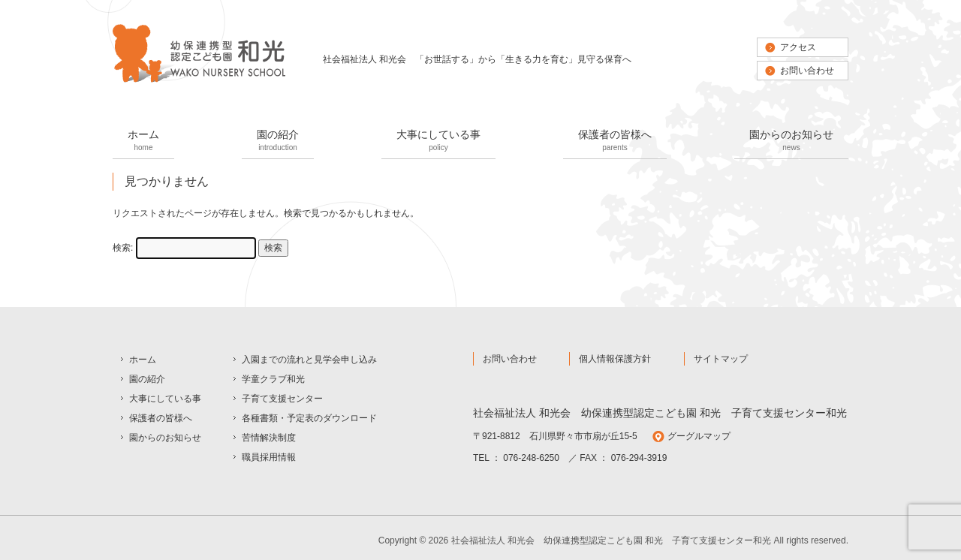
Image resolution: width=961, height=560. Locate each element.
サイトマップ (721, 359)
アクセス (798, 47)
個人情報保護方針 (615, 359)
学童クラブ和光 (273, 379)
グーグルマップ (699, 436)
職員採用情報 (269, 457)
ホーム (143, 142)
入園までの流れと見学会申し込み (309, 360)
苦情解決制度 (269, 438)
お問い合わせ (807, 71)
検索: (123, 248)
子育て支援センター (282, 399)
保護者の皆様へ (615, 142)
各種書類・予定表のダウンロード (309, 418)
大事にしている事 (438, 142)
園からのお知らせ (791, 142)
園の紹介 (278, 142)
